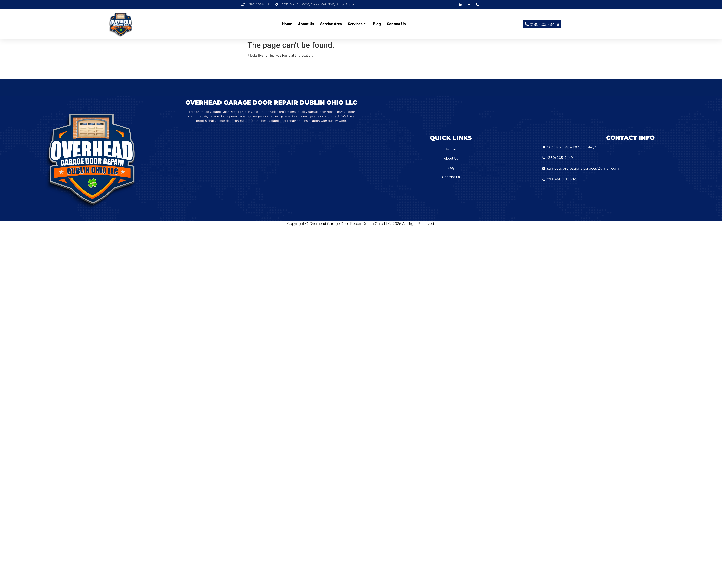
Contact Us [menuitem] (396, 24)
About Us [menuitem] (306, 24)
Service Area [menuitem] (331, 24)
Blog (451, 168)
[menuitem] (357, 24)
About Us (451, 159)
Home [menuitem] (287, 24)
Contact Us (451, 177)
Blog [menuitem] (377, 24)
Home (451, 149)
